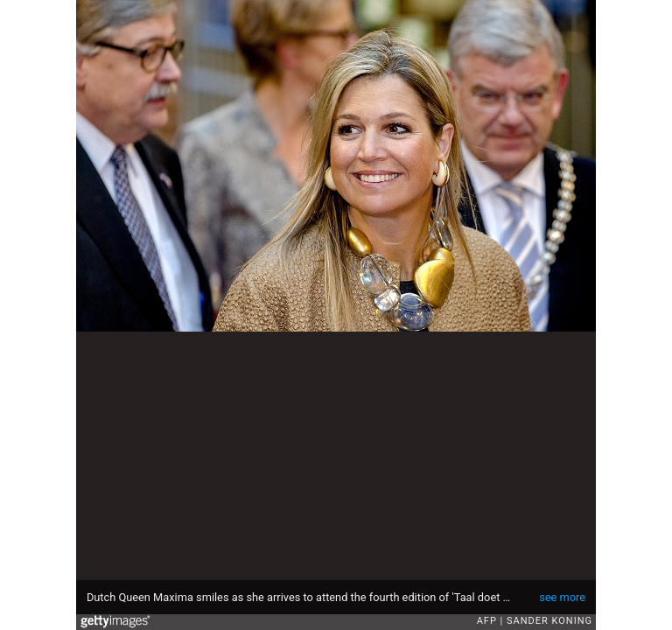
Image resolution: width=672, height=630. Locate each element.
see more (562, 597)
